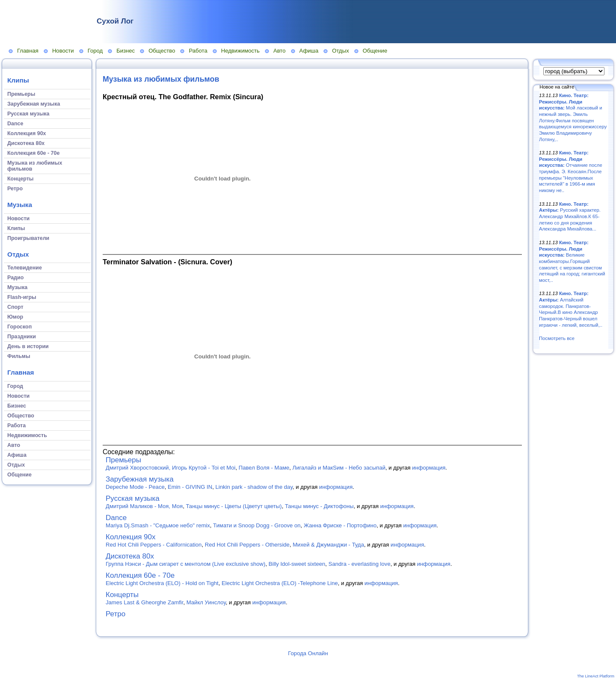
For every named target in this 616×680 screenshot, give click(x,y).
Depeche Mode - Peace (135, 487)
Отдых (340, 51)
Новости (63, 51)
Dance (116, 518)
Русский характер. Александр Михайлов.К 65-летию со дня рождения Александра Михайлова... (570, 217)
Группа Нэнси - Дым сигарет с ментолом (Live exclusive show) (185, 564)
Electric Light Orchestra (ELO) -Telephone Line (280, 583)
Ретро (115, 614)
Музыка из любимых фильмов (161, 79)
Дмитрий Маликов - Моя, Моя (144, 506)
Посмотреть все (557, 338)
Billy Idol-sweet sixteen (297, 564)
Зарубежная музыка (140, 479)
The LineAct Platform (596, 676)
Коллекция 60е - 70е (140, 575)
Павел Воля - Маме (264, 468)
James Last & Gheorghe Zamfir (144, 602)
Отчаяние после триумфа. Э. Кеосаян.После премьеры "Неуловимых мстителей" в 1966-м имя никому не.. (571, 171)
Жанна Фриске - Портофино (340, 525)
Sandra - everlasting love (360, 564)
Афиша (309, 51)
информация (429, 468)
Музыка (20, 205)
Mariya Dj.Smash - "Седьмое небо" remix (158, 525)
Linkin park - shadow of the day (254, 487)
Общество (162, 51)
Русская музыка (133, 498)
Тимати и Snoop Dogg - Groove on (257, 525)
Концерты (122, 595)
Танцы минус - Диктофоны (319, 506)
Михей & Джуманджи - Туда (328, 545)
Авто (280, 51)
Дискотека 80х (130, 556)
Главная (28, 51)
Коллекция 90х (131, 537)
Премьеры (123, 460)
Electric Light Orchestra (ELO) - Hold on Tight (162, 583)
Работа (198, 51)
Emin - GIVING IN (190, 487)
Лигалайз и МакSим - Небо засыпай (339, 468)
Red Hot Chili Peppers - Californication (154, 545)
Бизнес (126, 51)
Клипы (18, 80)
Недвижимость (240, 51)
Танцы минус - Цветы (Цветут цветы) (234, 506)
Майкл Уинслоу (206, 602)
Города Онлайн (308, 653)
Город (95, 51)
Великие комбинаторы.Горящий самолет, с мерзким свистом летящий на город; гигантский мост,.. (572, 261)
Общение (375, 51)
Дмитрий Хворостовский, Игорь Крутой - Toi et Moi (171, 468)
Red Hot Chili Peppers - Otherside (247, 545)
